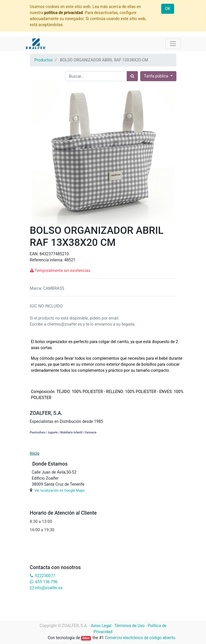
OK (168, 9)
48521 (70, 260)
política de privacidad (63, 13)
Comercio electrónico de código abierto (140, 638)
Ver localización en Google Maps (59, 491)
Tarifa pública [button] (157, 76)
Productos (44, 60)
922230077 (45, 576)
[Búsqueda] (132, 76)
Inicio (35, 453)
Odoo (86, 638)
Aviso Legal (101, 626)
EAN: (35, 254)
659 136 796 (46, 582)
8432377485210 (54, 254)
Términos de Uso (129, 626)
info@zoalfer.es (49, 588)
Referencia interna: (47, 260)
